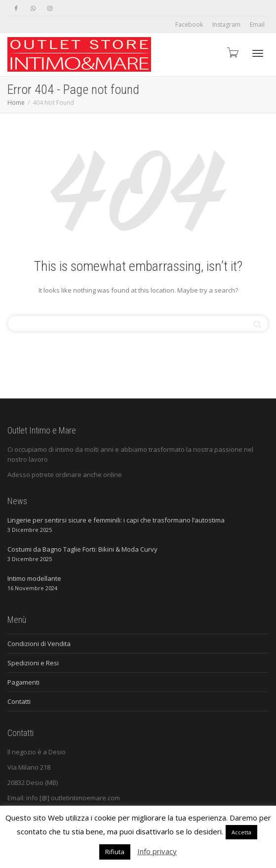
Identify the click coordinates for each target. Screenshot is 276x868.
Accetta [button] (241, 832)
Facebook (189, 24)
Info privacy (157, 851)
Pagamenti (23, 682)
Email (257, 24)
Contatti (19, 701)
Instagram (226, 24)
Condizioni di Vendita (39, 644)
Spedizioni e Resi (33, 663)
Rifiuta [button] (115, 852)
